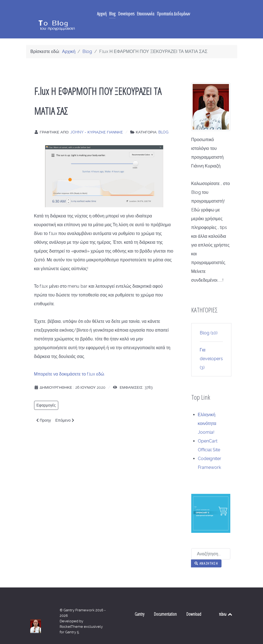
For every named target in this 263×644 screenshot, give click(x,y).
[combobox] (211, 543)
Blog (163, 121)
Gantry (139, 603)
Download (194, 603)
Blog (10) (209, 322)
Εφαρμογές (46, 394)
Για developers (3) (211, 348)
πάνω (226, 603)
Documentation (165, 603)
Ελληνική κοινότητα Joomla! (207, 412)
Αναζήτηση (206, 552)
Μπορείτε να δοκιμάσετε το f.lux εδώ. (70, 363)
